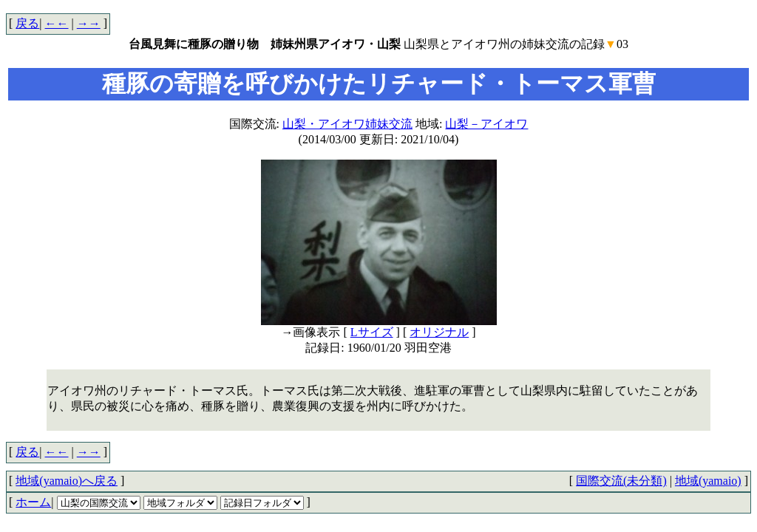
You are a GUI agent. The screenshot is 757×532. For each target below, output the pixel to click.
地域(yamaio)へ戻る (67, 481)
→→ (89, 23)
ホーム (33, 502)
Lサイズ (372, 332)
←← (57, 23)
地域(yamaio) (708, 481)
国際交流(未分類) (621, 481)
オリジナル (439, 332)
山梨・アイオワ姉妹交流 (347, 124)
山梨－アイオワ (486, 124)
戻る (27, 23)
